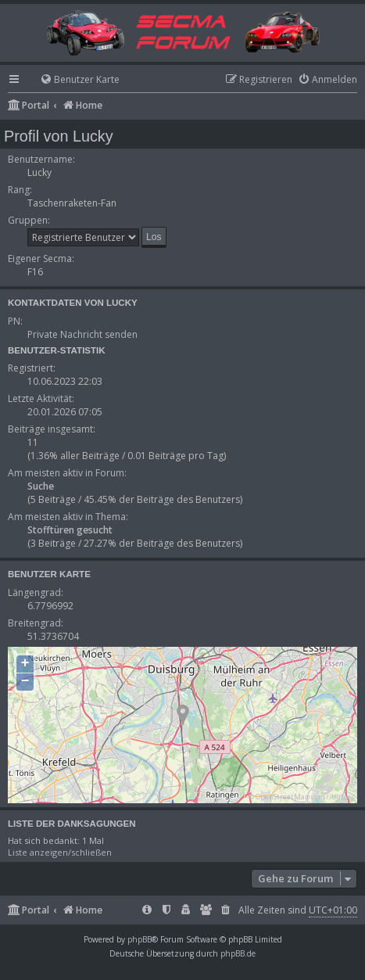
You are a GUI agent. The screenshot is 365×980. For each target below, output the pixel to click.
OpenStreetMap (283, 797)
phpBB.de (238, 953)
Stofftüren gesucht (70, 530)
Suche (41, 486)
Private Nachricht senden (82, 334)
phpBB (140, 939)
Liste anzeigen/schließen (60, 852)
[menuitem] (73, 80)
